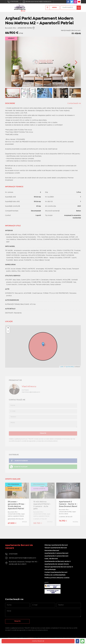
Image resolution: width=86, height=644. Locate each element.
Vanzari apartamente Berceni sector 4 (59, 567)
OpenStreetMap (70, 367)
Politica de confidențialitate (55, 575)
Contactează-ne (74, 103)
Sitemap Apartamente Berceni (56, 545)
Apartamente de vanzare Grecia (57, 564)
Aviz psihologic (50, 570)
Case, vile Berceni (51, 559)
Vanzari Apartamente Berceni (56, 548)
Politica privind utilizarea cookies (57, 578)
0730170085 (13, 2)
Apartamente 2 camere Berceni (56, 553)
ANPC (47, 583)
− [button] (8, 331)
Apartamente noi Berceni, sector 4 (57, 561)
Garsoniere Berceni (52, 551)
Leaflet (62, 367)
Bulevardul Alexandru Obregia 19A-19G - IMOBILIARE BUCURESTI (24, 563)
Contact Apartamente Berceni (56, 572)
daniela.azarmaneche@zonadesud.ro (37, 2)
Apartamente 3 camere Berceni (56, 556)
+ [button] (8, 328)
